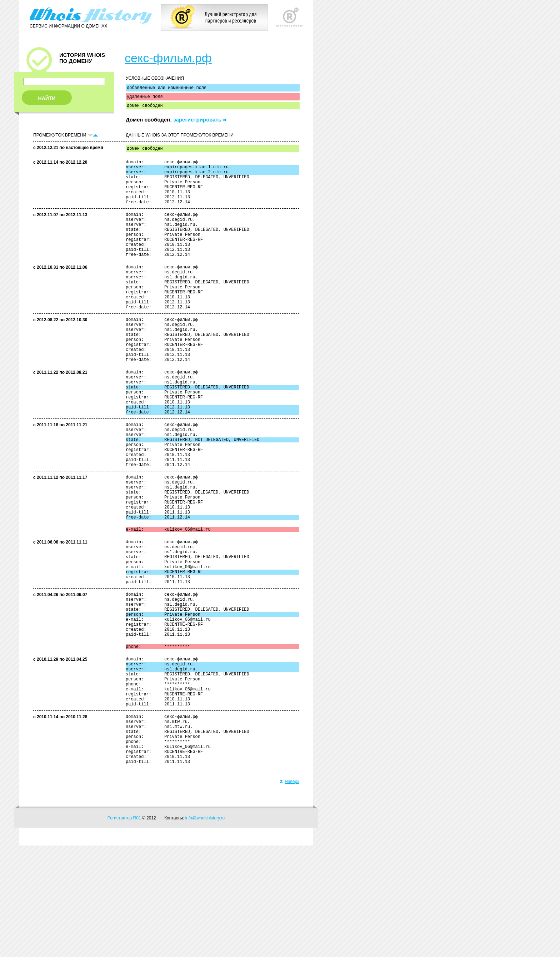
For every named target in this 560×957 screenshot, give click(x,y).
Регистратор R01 (124, 929)
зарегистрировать (200, 123)
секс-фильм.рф (168, 58)
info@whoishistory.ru (205, 929)
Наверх (289, 893)
